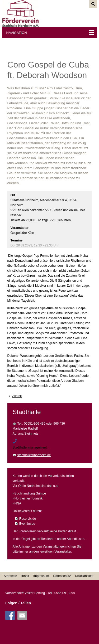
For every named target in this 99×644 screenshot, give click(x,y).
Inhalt (25, 576)
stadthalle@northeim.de (34, 455)
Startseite (10, 576)
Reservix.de (28, 519)
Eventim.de (27, 524)
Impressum (41, 576)
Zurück (17, 396)
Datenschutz (62, 576)
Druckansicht (84, 576)
